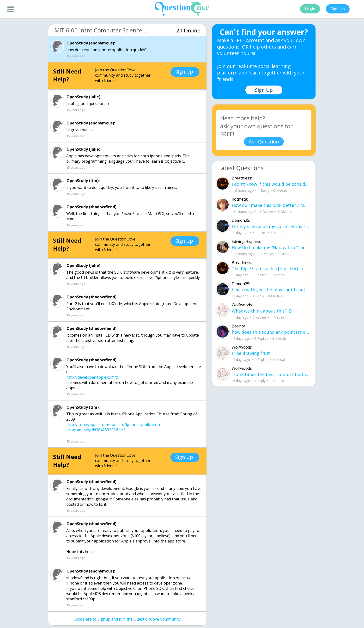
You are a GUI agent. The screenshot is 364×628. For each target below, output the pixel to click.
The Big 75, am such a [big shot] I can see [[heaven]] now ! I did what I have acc (271, 269)
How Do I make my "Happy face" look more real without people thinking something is (271, 247)
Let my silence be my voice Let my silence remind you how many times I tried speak (271, 226)
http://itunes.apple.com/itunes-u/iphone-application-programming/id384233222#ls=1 (114, 427)
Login (310, 9)
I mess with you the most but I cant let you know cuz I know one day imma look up (271, 290)
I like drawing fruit (251, 353)
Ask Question (264, 142)
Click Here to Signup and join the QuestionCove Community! (127, 619)
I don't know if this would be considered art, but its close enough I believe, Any (271, 184)
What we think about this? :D (262, 311)
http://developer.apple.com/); (92, 377)
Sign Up (338, 9)
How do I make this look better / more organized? (271, 205)
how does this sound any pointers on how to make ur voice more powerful (271, 332)
